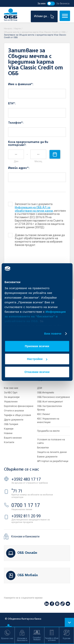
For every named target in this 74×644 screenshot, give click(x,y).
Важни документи (47, 457)
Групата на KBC (52, 379)
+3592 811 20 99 (26, 516)
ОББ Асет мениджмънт (50, 402)
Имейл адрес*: (19, 168)
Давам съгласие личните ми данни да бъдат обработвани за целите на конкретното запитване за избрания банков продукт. (37, 240)
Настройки (37, 359)
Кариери (9, 429)
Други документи (14, 420)
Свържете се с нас (21, 470)
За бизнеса (63, 3)
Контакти (9, 442)
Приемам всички (37, 346)
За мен (42, 3)
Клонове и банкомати (25, 536)
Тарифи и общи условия (17, 415)
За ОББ (11, 379)
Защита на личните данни (52, 452)
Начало (8, 29)
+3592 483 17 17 (26, 479)
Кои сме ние (11, 388)
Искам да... (44, 16)
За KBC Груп (11, 393)
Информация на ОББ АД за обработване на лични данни (34, 209)
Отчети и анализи (14, 411)
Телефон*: (16, 123)
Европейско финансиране (19, 406)
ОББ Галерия (11, 424)
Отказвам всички (37, 372)
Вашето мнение (13, 438)
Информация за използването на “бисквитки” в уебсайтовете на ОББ (35, 316)
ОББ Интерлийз (46, 393)
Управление (11, 402)
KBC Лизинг (44, 414)
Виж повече (53, 333)
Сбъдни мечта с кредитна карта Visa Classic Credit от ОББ (35, 32)
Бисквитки (43, 448)
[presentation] (32, 262)
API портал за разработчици (53, 461)
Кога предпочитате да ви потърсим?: (28, 144)
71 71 (17, 491)
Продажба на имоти (48, 431)
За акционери (12, 397)
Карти (18, 29)
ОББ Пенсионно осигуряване (53, 397)
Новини (8, 433)
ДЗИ (40, 388)
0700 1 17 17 (26, 505)
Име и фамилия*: (21, 84)
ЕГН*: (12, 104)
